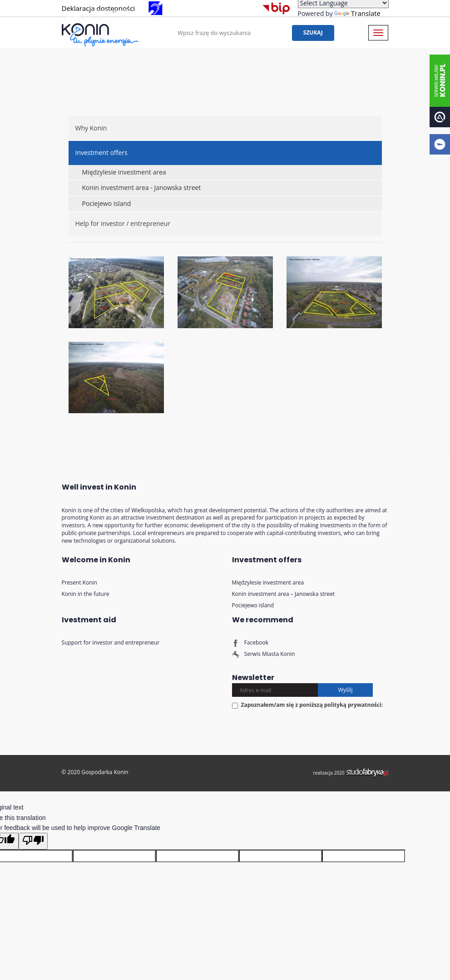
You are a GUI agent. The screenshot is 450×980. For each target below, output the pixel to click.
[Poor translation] (33, 841)
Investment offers (101, 152)
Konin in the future (86, 594)
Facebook (250, 642)
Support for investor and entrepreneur (111, 642)
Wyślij (346, 690)
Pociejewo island (107, 203)
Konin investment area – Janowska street (284, 594)
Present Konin (79, 582)
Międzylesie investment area (124, 172)
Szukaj (324, 32)
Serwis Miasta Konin (264, 654)
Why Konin (91, 128)
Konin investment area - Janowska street (142, 187)
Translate (357, 13)
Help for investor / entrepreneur (123, 223)
